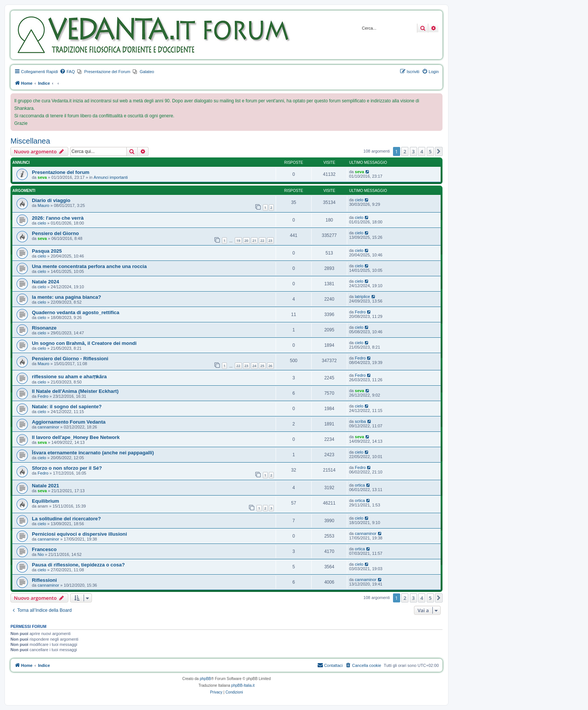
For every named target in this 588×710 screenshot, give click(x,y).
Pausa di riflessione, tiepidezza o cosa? (78, 565)
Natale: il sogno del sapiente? (67, 407)
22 (262, 240)
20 (246, 240)
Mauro (43, 205)
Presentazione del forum (61, 172)
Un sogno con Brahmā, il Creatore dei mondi (84, 343)
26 (270, 366)
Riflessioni (44, 580)
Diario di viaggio (51, 200)
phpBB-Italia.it (243, 685)
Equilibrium (46, 501)
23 (270, 240)
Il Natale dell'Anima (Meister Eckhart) (75, 391)
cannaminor (48, 427)
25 (262, 366)
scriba (360, 421)
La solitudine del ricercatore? (66, 519)
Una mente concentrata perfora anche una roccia (89, 266)
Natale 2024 (46, 282)
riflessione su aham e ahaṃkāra (69, 377)
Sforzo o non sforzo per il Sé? (67, 468)
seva (42, 177)
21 (254, 240)
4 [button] (422, 151)
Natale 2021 (46, 486)
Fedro (360, 312)
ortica (360, 485)
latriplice (362, 297)
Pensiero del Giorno (55, 233)
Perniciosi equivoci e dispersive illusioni (79, 534)
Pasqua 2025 (47, 251)
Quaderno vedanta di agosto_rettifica (76, 312)
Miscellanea (30, 141)
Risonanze (44, 328)
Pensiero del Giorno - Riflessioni (70, 359)
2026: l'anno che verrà (58, 218)
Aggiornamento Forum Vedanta (69, 422)
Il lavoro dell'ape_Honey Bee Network (76, 437)
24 (254, 366)
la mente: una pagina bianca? (67, 297)
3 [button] (413, 151)
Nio (41, 554)
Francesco (44, 549)
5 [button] (430, 151)
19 (238, 240)
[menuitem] (67, 72)
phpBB (205, 679)
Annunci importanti (111, 177)
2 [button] (405, 151)
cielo (359, 200)
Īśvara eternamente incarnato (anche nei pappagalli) (93, 453)
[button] (439, 151)
